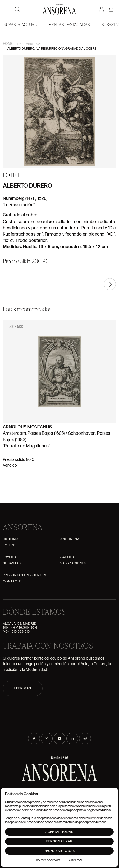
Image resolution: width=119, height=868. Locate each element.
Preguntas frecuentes (25, 575)
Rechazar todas (59, 851)
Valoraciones (74, 563)
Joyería (10, 557)
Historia (11, 539)
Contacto (12, 581)
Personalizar (60, 841)
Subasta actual (20, 24)
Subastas (12, 563)
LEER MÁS (23, 688)
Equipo (9, 545)
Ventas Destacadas (69, 24)
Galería (68, 557)
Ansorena (70, 539)
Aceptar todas (60, 832)
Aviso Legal (75, 861)
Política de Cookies (48, 861)
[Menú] (8, 9)
